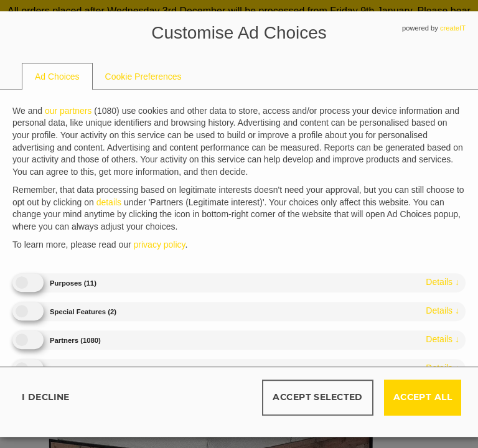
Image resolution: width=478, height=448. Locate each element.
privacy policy (160, 245)
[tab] (57, 77)
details (443, 282)
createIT (453, 28)
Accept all (423, 397)
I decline (46, 397)
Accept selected (317, 397)
